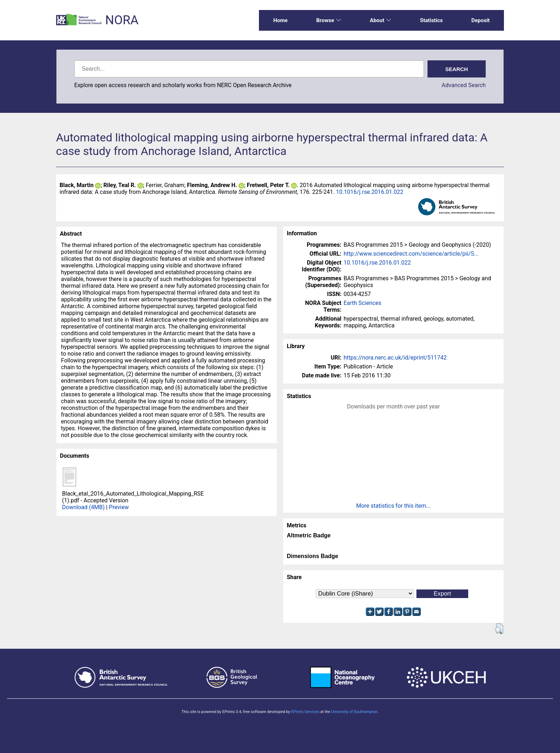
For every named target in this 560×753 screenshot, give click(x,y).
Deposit (481, 20)
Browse (329, 20)
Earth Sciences (362, 303)
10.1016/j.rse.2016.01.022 (370, 192)
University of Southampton (354, 712)
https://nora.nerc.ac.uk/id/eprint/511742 (395, 358)
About (381, 20)
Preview (119, 507)
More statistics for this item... (393, 506)
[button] (499, 629)
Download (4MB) (83, 507)
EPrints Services (305, 712)
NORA (122, 20)
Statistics (431, 20)
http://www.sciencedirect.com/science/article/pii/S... (411, 254)
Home (280, 20)
